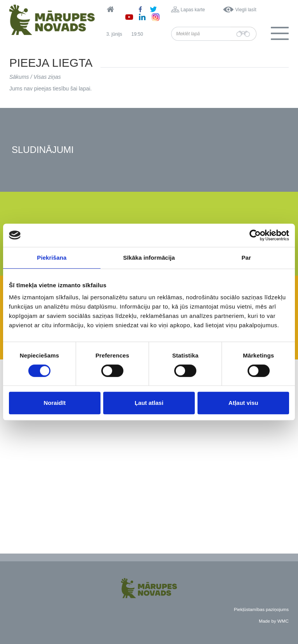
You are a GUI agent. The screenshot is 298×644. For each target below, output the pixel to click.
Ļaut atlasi (149, 403)
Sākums (19, 77)
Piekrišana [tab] (52, 258)
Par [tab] (246, 258)
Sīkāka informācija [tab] (149, 258)
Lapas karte (193, 10)
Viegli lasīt (246, 10)
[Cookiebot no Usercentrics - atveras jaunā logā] (255, 235)
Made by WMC (274, 621)
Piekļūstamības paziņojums (261, 609)
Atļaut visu (243, 403)
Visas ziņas (47, 77)
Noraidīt (55, 403)
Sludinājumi (43, 150)
